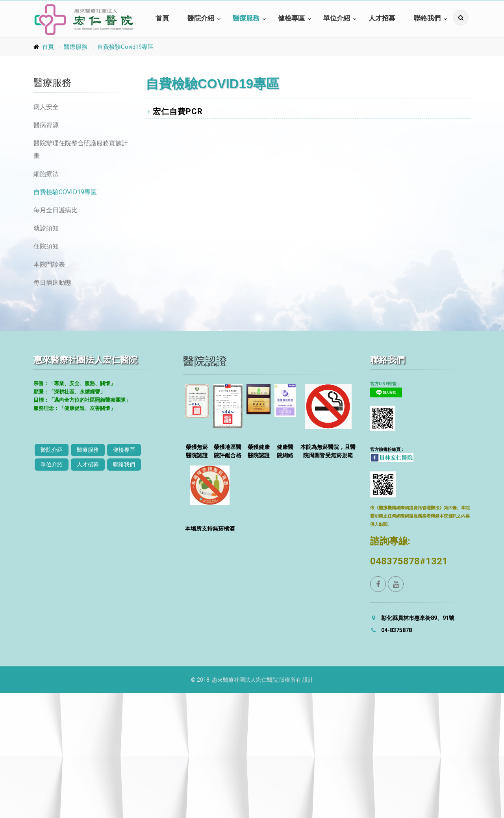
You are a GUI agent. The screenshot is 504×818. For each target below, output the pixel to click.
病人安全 (46, 107)
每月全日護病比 (56, 210)
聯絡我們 (427, 18)
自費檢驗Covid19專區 (125, 47)
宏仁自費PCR (175, 111)
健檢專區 (291, 18)
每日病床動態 (52, 283)
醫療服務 (246, 18)
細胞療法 (46, 174)
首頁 (162, 18)
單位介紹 (337, 18)
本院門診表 (49, 264)
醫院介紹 (201, 18)
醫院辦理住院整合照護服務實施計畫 (81, 149)
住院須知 (46, 246)
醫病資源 (46, 125)
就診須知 (46, 228)
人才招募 (382, 18)
